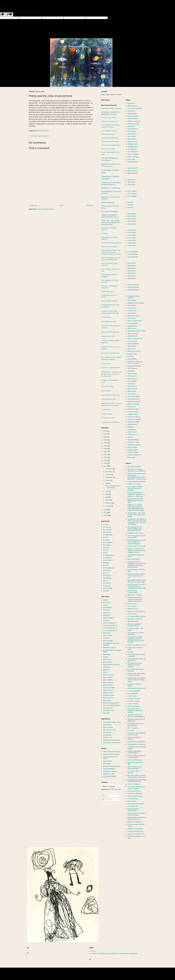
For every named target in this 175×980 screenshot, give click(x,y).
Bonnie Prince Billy (134, 351)
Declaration (107, 764)
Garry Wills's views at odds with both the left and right (137, 581)
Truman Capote (133, 452)
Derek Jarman (132, 341)
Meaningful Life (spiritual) (111, 740)
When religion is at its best (109, 131)
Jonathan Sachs (133, 147)
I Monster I (107, 610)
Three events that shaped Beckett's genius (136, 814)
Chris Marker (132, 305)
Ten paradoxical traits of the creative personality (137, 781)
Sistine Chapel (132, 447)
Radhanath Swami (134, 409)
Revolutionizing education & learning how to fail (137, 818)
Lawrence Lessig (133, 124)
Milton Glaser (132, 381)
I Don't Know (132, 696)
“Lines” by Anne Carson (109, 118)
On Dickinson (108, 558)
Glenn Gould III (108, 683)
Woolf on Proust (133, 621)
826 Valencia (107, 725)
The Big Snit (132, 430)
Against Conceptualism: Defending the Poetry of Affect (135, 501)
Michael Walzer (133, 119)
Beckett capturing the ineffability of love (135, 625)
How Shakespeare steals (108, 322)
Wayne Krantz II (108, 693)
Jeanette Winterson (134, 455)
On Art (105, 553)
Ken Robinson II (133, 152)
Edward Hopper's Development (133, 810)
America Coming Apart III (136, 834)
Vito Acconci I (132, 376)
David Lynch (132, 407)
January (108, 506)
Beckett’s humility (107, 414)
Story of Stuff (107, 761)
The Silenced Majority (135, 108)
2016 (105, 457)
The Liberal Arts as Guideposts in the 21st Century (135, 711)
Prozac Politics (133, 614)
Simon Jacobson (133, 154)
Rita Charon (132, 111)
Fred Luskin (132, 159)
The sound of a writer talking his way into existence (135, 665)
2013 (105, 466)
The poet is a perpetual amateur (111, 368)
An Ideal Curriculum (134, 699)
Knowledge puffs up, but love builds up (136, 724)
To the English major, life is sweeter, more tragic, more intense (136, 515)
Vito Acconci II (132, 379)
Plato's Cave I (132, 432)
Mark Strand (132, 391)
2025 (105, 434)
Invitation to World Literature (134, 297)
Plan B (105, 672)
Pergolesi (106, 713)
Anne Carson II (133, 606)
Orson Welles (132, 359)
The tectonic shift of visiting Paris (111, 243)
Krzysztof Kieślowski (134, 366)
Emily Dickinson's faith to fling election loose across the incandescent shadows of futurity (111, 252)
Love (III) (131, 730)
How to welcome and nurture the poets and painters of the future (135, 599)
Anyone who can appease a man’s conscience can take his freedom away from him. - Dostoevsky (137, 522)
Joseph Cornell (133, 414)
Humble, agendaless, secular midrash (135, 752)
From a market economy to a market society (137, 756)
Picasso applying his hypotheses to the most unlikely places (111, 259)
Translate (115, 789)
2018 (105, 452)
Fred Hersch (107, 660)
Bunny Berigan (108, 641)
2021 (105, 443)
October (108, 475)
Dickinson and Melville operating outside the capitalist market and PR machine (136, 640)
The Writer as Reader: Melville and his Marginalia (136, 470)
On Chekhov (107, 578)
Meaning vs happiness (135, 619)
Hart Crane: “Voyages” (135, 595)
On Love (106, 548)
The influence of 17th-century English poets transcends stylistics (135, 529)
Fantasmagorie (133, 323)
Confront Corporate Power (112, 766)
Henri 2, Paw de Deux (135, 339)
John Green (132, 180)
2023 (105, 437)
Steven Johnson (133, 334)
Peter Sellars (132, 214)
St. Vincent (107, 602)
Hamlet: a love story (134, 484)
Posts (105, 796)
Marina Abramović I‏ (134, 399)
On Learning (107, 532)
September (109, 478)
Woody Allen (132, 308)
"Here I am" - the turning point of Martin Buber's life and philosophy (111, 222)
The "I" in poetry (133, 728)
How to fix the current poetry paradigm (135, 768)
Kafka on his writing (107, 387)
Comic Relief (107, 560)
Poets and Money (133, 706)
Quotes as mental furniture (136, 611)
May (107, 494)
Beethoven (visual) (109, 648)
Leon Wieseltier (133, 252)
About (108, 95)
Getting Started (133, 450)
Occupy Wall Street (109, 776)
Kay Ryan (131, 427)
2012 (105, 510)
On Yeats (106, 591)
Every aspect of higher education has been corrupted (135, 488)
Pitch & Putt (132, 458)
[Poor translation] (9, 14)
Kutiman (106, 657)
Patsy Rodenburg (133, 440)
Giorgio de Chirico (134, 316)
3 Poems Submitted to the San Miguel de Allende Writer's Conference (114, 954)
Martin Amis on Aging (108, 149)
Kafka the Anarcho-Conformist (111, 108)
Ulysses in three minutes (136, 303)
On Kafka (106, 563)
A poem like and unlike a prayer (111, 145)
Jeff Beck (106, 670)
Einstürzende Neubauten (111, 665)
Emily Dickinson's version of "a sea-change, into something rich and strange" (137, 586)
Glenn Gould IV (108, 685)
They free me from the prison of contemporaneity (136, 716)
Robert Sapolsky (133, 116)
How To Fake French (135, 321)
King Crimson (108, 662)
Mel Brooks (131, 371)
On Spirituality (108, 535)
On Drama (107, 545)
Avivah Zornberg (133, 285)
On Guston (107, 583)
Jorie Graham (132, 313)
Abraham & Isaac (133, 442)
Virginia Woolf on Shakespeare (111, 422)
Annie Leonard (132, 106)
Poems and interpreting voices (110, 332)
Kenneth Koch (132, 336)
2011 (105, 513)
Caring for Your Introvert (136, 533)
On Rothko (107, 570)
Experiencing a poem (108, 292)
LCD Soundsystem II (110, 625)
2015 (105, 460)
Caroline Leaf (132, 311)
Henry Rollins (132, 346)
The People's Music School (112, 722)
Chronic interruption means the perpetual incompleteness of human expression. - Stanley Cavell (137, 476)
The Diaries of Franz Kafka (137, 331)
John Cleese (132, 318)
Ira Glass (131, 356)
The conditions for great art (137, 744)
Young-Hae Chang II (134, 419)
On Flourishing (106, 317)
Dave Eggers (132, 131)
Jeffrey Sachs (132, 134)
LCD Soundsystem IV (110, 631)
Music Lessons (108, 698)
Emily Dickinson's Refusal (109, 301)
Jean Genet (131, 349)
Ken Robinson (132, 149)
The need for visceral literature (110, 353)
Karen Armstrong (133, 157)
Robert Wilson (132, 424)
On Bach (131, 652)
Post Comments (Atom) (46, 209)
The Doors (107, 638)
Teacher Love (108, 737)
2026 (105, 431)
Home (62, 206)
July (107, 483)
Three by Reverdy (108, 202)
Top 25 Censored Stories (111, 754)
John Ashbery (132, 394)
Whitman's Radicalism (108, 134)
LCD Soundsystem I (110, 623)
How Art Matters (133, 693)
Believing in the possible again (110, 395)
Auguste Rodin (133, 326)
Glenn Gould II (108, 680)
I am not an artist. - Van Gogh (110, 141)
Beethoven (107, 615)
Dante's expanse (106, 391)
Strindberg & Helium (134, 445)
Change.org (107, 735)
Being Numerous (42, 131)
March (108, 500)
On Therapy (105, 233)
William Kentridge (133, 404)
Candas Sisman (133, 412)
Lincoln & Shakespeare (135, 760)
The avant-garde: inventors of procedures (137, 537)
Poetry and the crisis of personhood (113, 487)
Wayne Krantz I (108, 690)
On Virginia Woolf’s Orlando (137, 616)
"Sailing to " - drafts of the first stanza (110, 216)
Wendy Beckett (133, 144)
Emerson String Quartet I (111, 703)
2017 (105, 455)
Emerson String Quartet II (112, 705)
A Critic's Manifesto (134, 691)
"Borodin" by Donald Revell (110, 138)
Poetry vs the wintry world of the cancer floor (136, 675)
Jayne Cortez (108, 636)
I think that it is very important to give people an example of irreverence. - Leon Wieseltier (137, 564)
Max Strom (131, 103)
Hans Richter (132, 300)
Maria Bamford (133, 168)
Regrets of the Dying (134, 822)
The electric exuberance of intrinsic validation (136, 787)
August (108, 480)
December (109, 469)
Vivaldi (105, 605)
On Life (106, 525)
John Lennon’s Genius (135, 796)
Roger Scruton (132, 142)
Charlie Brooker (133, 162)
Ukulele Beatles (108, 618)
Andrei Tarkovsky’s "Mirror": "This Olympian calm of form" (137, 576)
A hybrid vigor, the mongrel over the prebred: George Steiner (136, 680)
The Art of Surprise (134, 784)
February (109, 503)
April (107, 497)
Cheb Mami (107, 655)
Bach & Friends (108, 675)
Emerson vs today (134, 701)
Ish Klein (130, 202)
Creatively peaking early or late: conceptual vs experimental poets (136, 542)
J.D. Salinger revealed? (108, 418)
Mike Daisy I (132, 384)
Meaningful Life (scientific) (112, 743)
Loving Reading (133, 799)
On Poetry (106, 540)
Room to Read (108, 727)
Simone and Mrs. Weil (108, 336)
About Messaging (109, 769)
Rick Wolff (131, 126)
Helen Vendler (132, 374)
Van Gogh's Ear (133, 806)
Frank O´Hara (132, 354)
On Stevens (107, 576)
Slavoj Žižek (132, 263)
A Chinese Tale (106, 410)
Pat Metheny (107, 608)
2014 (105, 463)
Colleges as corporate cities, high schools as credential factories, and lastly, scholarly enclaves (136, 508)
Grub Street (107, 732)
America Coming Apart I (136, 829)
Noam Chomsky (133, 609)
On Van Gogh (108, 588)
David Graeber (132, 114)
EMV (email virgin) (134, 559)
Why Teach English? (134, 467)
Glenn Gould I (108, 677)
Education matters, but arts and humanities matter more (137, 776)
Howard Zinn (132, 139)
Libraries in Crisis (109, 774)
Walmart (130, 437)
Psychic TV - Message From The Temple (135, 362)
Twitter (119, 95)
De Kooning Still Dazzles (136, 804)
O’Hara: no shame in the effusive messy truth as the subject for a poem (137, 550)
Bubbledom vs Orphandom (137, 742)
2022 (105, 440)
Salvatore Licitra (108, 695)
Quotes (113, 95)
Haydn (105, 600)
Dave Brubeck (108, 708)
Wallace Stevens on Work (109, 247)
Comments (107, 800)
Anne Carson (132, 328)
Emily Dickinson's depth (109, 399)
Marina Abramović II (134, 401)
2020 (105, 446)
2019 (105, 449)
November (109, 472)
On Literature (107, 530)
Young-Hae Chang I (134, 417)
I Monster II (107, 613)
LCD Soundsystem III (110, 628)
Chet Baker (107, 667)
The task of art (106, 364)
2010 (105, 515)
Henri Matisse (132, 368)
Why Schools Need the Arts (110, 121)
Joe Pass (106, 620)
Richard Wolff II (133, 129)
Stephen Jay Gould (134, 121)
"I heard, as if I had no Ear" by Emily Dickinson (111, 183)
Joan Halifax (132, 136)
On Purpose (107, 527)
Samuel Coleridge (134, 422)
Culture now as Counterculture (133, 591)
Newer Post (33, 206)
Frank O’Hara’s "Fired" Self (137, 546)
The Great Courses (109, 730)
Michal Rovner (132, 389)
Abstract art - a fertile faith (111, 188)
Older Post (90, 206)
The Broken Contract (110, 771)
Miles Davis (107, 633)
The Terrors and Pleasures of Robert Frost (136, 734)
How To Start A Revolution (112, 752)
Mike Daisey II (132, 386)
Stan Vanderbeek (133, 344)
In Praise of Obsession (110, 211)
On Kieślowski (108, 542)
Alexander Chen (108, 710)
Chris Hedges (132, 191)
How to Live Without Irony (136, 645)
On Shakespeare (109, 555)
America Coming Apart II (136, 831)
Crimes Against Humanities (137, 482)
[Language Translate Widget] (114, 786)
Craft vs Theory (133, 704)
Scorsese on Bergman (135, 793)
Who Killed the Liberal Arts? (137, 688)
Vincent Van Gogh (134, 396)
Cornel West (132, 230)
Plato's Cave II (132, 435)
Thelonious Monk (109, 688)
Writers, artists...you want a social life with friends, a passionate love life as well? (111, 374)
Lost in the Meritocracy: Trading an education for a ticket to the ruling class (136, 495)
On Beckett (107, 586)
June (107, 491)
